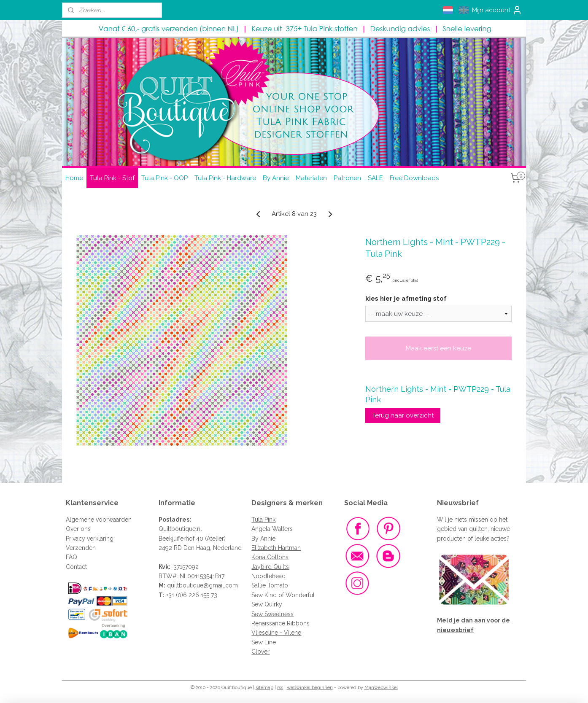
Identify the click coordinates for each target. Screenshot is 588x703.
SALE (375, 178)
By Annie (276, 178)
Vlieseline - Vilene (276, 633)
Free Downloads (414, 178)
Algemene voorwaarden (99, 520)
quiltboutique (185, 585)
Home (74, 178)
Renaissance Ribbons (281, 623)
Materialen (311, 178)
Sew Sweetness (272, 614)
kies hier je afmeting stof (406, 299)
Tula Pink (263, 520)
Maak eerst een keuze (438, 348)
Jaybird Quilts (270, 567)
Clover (260, 652)
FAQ (71, 557)
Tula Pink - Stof (112, 178)
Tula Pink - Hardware (225, 178)
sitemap (264, 688)
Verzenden (81, 548)
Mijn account (497, 10)
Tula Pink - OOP (165, 178)
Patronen (347, 178)
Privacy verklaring (90, 539)
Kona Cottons (270, 557)
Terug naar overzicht (403, 415)
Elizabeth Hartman (276, 548)
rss (280, 688)
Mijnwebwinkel (381, 688)
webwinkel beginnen (310, 688)
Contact (76, 567)
